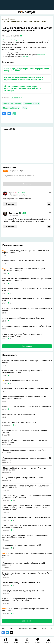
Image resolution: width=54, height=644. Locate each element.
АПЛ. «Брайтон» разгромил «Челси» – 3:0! (19, 422)
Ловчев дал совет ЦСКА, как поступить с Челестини (23, 318)
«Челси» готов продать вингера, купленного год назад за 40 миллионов (27, 459)
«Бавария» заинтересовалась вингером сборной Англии (25, 450)
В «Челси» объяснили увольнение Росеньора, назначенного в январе (27, 309)
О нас (12, 629)
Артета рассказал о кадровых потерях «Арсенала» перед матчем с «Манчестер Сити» (25, 536)
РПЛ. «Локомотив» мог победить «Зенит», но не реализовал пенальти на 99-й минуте (27, 280)
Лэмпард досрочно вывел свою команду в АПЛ (22, 545)
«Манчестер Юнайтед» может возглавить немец (22, 583)
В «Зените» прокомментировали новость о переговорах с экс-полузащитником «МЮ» (24, 78)
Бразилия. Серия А (31, 104)
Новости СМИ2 (9, 129)
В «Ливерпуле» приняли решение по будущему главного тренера (25, 431)
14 (14, 500)
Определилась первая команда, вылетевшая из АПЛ (23, 478)
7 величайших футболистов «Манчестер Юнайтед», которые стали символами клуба (26, 526)
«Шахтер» (26, 57)
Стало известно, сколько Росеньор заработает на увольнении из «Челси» (22, 335)
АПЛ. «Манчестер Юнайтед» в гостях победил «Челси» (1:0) (26, 517)
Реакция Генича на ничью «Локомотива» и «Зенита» (24, 261)
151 (11, 283)
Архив (3, 629)
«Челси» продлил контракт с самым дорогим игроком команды (27, 554)
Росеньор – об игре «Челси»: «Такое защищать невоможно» (27, 406)
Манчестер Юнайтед (11, 108)
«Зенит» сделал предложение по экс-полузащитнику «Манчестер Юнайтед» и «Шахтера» (23, 88)
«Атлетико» (41, 55)
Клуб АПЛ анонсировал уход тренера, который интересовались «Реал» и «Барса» (21, 600)
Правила (44, 629)
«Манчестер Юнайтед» (10, 40)
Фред (25, 108)
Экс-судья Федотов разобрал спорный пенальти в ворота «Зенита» (26, 252)
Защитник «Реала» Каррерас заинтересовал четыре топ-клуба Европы (25, 441)
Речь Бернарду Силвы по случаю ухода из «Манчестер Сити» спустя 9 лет (27, 574)
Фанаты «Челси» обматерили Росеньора (19, 414)
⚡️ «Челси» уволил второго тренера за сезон (20, 381)
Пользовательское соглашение (28, 629)
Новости (12, 19)
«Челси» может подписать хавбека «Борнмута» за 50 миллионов (24, 564)
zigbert (11, 193)
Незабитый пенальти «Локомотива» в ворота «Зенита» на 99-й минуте (24, 270)
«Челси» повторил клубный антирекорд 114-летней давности (27, 388)
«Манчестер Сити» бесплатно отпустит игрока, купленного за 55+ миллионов (26, 487)
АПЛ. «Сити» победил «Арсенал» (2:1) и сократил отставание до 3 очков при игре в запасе (27, 497)
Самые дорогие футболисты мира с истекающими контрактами (25, 610)
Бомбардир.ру (17, 98)
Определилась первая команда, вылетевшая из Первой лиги (27, 326)
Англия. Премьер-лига (12, 104)
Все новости (27, 346)
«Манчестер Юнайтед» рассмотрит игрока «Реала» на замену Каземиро (24, 469)
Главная (5, 19)
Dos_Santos (13, 213)
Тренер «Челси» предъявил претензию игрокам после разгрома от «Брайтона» (24, 397)
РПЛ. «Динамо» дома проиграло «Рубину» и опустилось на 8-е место (27, 289)
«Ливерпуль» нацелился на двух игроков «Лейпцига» (24, 591)
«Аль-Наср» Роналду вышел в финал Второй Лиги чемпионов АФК (27, 299)
